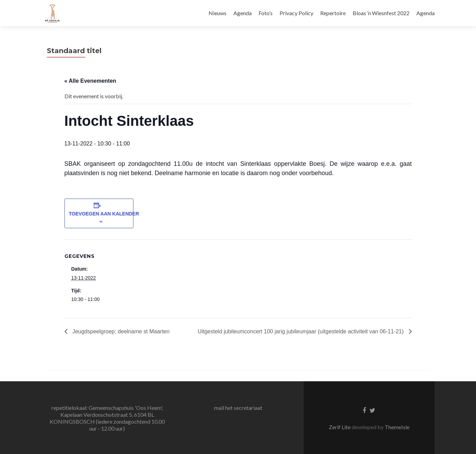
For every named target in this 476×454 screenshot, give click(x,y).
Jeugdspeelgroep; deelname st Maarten (120, 331)
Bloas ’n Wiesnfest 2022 (381, 13)
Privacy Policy (296, 13)
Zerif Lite (340, 427)
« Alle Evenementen (90, 81)
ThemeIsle (397, 427)
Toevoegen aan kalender (104, 214)
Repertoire (333, 13)
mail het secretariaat (238, 408)
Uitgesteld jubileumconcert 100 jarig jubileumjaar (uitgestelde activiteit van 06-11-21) (301, 331)
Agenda (242, 13)
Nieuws (217, 13)
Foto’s (266, 13)
